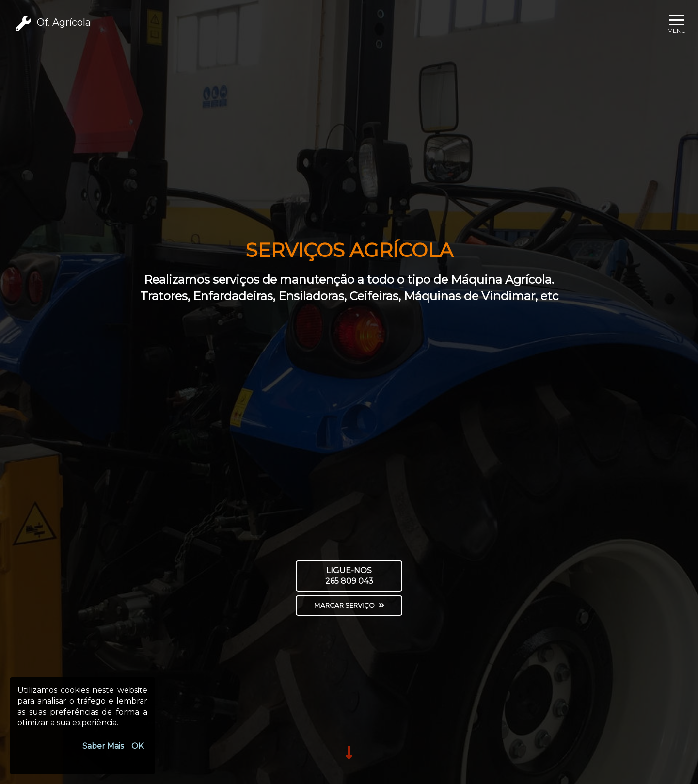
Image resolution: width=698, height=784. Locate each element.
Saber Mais (103, 746)
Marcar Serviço (349, 605)
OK (137, 746)
